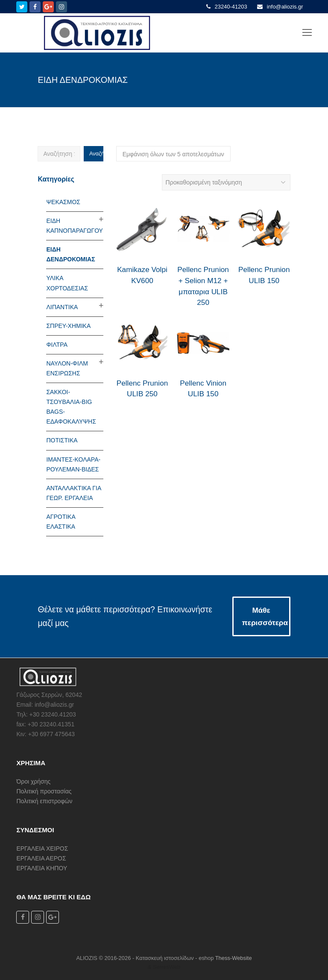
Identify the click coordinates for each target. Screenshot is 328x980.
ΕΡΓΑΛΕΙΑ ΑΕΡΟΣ (41, 858)
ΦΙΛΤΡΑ (57, 345)
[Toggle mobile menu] (307, 33)
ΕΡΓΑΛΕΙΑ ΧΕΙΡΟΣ (42, 848)
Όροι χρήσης (33, 781)
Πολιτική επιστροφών (44, 801)
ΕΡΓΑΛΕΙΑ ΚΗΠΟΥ (42, 868)
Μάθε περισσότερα (265, 616)
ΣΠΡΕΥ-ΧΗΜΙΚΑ (68, 326)
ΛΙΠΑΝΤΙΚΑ (62, 307)
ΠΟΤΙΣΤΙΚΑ (62, 440)
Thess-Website (234, 958)
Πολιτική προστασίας (44, 791)
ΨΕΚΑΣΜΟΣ (63, 202)
